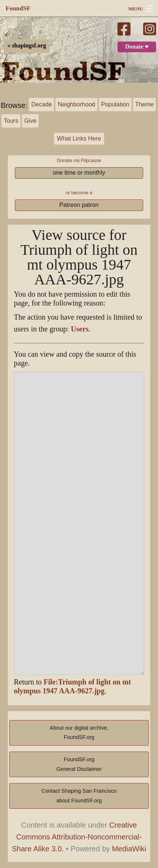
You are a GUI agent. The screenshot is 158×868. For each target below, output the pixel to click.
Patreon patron (79, 205)
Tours (11, 121)
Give (30, 121)
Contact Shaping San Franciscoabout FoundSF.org (79, 796)
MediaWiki (129, 849)
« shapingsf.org (27, 46)
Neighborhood (76, 104)
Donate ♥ (137, 47)
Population (115, 104)
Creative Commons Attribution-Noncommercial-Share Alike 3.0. (77, 837)
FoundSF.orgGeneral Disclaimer (79, 764)
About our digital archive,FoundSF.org (79, 733)
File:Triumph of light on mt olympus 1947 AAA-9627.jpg (72, 687)
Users (80, 329)
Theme (145, 104)
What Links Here (79, 138)
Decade (41, 104)
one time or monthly (79, 173)
